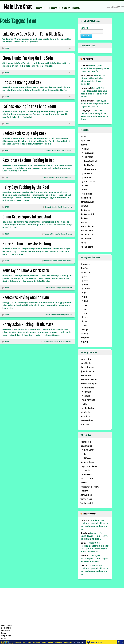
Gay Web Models (89, 514)
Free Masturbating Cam (89, 384)
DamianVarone (85, 520)
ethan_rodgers (86, 111)
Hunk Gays (84, 330)
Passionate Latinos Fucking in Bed (28, 160)
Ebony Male (84, 145)
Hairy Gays (84, 317)
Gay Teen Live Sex (87, 173)
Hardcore (84, 190)
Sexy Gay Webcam (87, 420)
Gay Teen (84, 309)
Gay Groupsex (85, 289)
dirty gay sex (85, 264)
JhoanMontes (85, 533)
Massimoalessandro (87, 101)
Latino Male (85, 206)
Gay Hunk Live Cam (87, 157)
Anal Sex (83, 137)
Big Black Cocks (6, 628)
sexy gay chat (85, 338)
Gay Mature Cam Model (89, 161)
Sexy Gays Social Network (90, 487)
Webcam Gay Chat (7, 625)
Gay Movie (84, 297)
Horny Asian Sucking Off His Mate (28, 325)
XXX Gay (4, 638)
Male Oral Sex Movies (88, 214)
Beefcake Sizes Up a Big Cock (24, 133)
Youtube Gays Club (87, 503)
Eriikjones (84, 543)
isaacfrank (84, 66)
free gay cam (85, 272)
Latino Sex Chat (86, 412)
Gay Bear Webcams (87, 388)
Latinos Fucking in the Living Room (29, 107)
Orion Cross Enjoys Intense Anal (27, 217)
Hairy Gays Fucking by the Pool (26, 187)
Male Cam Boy (85, 210)
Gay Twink (84, 313)
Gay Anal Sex (85, 149)
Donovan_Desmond (87, 75)
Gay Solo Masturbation (89, 169)
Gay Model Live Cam (87, 165)
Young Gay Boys (6, 636)
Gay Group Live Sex (87, 153)
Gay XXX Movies (86, 458)
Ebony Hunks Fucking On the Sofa (28, 58)
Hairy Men (84, 321)
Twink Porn (84, 342)
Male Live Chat (18, 7)
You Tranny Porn (86, 499)
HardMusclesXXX (86, 88)
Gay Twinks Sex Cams (88, 182)
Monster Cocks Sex (87, 462)
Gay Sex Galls (85, 396)
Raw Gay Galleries (87, 479)
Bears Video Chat (86, 363)
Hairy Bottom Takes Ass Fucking (27, 244)
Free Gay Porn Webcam (89, 380)
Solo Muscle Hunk (87, 247)
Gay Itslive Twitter (87, 450)
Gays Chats (84, 404)
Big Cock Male (85, 141)
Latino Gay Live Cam (87, 202)
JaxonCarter (85, 566)
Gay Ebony (84, 285)
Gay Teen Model (86, 177)
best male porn (86, 442)
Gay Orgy (84, 305)
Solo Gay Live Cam (87, 235)
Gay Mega (84, 454)
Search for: (84, 28)
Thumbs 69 (84, 491)
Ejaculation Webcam (87, 371)
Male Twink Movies (87, 231)
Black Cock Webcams (88, 367)
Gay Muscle (85, 301)
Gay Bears (84, 281)
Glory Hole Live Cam (87, 408)
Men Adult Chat (86, 416)
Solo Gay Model (86, 239)
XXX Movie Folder (86, 495)
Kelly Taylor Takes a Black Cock (26, 271)
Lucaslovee (84, 556)
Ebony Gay (84, 268)
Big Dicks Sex (88, 59)
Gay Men (83, 293)
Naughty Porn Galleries (89, 466)
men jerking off (6, 631)
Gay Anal (84, 277)
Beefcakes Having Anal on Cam (26, 298)
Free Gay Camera (86, 376)
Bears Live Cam (86, 359)
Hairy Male (84, 186)
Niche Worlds (85, 470)
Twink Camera (85, 425)
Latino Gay (84, 334)
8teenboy (4, 633)
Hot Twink (84, 326)
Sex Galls (84, 483)
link (122, 606)
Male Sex (84, 222)
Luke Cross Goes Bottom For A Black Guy (33, 34)
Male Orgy (84, 218)
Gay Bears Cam (86, 392)
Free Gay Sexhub (86, 446)
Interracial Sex (86, 198)
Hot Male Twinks (86, 194)
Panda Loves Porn (87, 475)
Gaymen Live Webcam (88, 400)
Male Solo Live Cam (87, 226)
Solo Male (84, 243)
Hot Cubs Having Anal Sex (22, 82)
